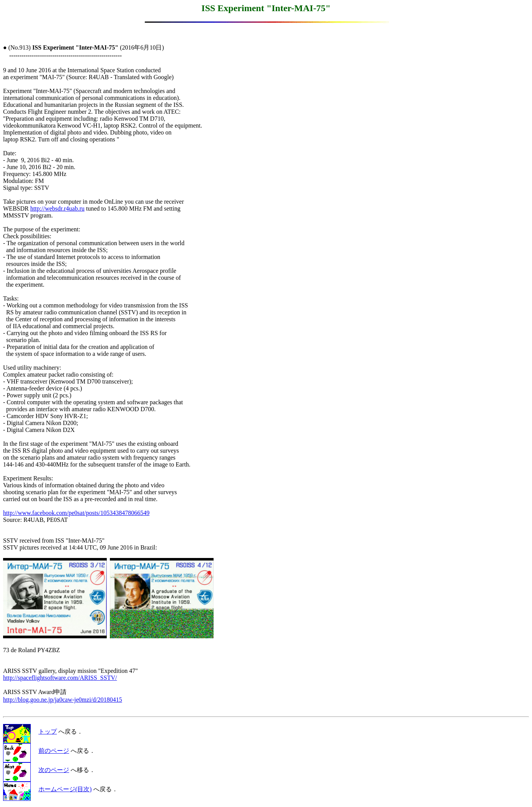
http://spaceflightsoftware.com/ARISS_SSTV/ (60, 678)
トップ (48, 731)
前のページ (54, 751)
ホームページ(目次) (65, 789)
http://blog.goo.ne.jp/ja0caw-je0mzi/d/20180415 (63, 700)
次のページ (54, 770)
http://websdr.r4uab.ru (57, 208)
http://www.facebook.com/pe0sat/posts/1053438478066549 (76, 513)
